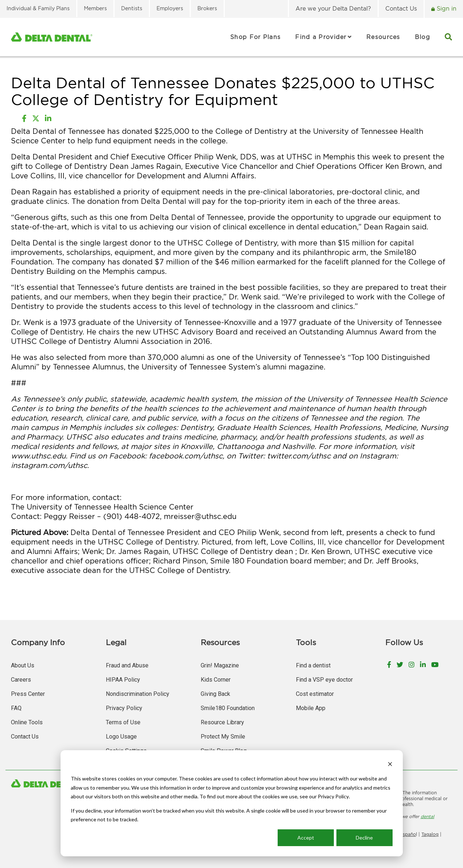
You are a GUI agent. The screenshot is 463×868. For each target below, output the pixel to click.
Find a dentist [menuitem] (313, 665)
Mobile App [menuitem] (311, 708)
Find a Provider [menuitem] (321, 37)
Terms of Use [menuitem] (123, 722)
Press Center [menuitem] (28, 694)
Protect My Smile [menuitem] (223, 737)
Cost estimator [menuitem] (315, 694)
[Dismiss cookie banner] (390, 765)
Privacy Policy (333, 796)
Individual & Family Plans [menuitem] (38, 8)
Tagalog (430, 834)
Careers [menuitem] (21, 680)
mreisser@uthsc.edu (200, 516)
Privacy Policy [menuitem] (124, 708)
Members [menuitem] (95, 8)
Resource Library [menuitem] (222, 722)
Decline (364, 838)
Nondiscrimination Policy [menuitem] (138, 694)
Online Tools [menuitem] (27, 722)
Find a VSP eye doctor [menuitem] (324, 680)
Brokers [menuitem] (207, 8)
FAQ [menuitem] (16, 708)
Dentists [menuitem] (132, 8)
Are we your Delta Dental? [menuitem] (333, 8)
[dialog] (232, 803)
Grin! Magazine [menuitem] (220, 665)
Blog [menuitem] (423, 37)
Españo (408, 834)
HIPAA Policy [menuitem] (123, 680)
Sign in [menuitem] (446, 8)
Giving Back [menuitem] (215, 694)
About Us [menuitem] (23, 665)
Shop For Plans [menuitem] (255, 37)
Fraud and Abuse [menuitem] (127, 665)
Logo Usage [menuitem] (121, 737)
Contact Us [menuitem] (401, 8)
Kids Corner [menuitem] (216, 680)
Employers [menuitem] (170, 8)
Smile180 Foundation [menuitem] (228, 708)
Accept (306, 838)
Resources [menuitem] (383, 37)
